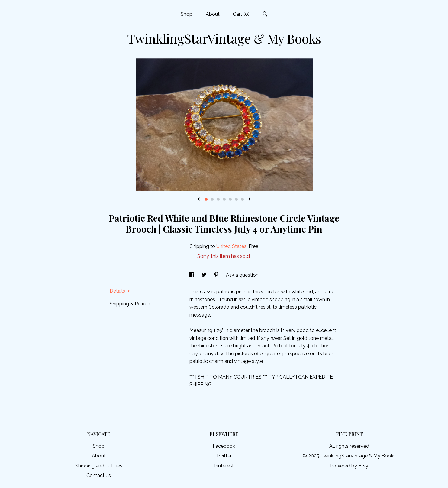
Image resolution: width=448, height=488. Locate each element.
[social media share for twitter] (205, 275)
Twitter (224, 456)
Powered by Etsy (349, 466)
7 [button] (242, 199)
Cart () (241, 14)
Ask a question (242, 275)
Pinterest (224, 466)
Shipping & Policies (131, 304)
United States (231, 246)
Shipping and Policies (99, 466)
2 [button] (212, 199)
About (213, 14)
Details (120, 291)
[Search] (265, 15)
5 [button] (230, 199)
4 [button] (224, 199)
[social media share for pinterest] (217, 275)
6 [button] (236, 199)
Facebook (224, 446)
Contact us (99, 475)
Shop (187, 14)
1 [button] (206, 199)
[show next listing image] (250, 200)
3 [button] (218, 199)
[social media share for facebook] (192, 275)
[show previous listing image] (199, 200)
